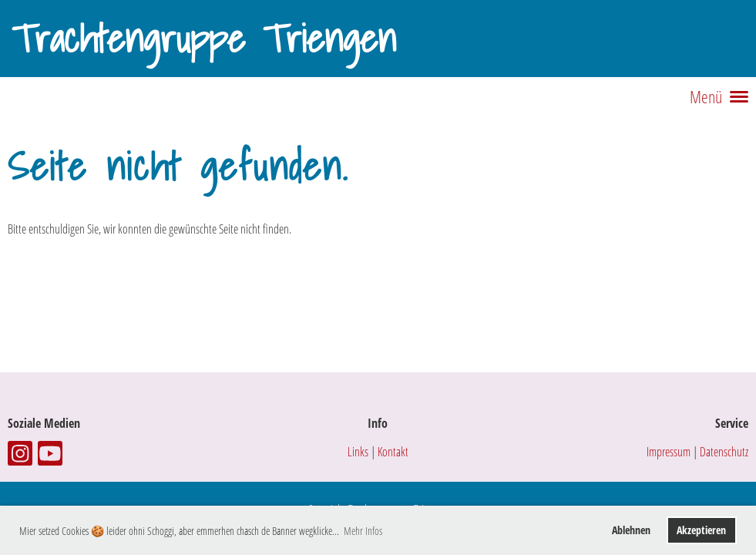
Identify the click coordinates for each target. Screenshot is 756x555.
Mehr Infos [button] (363, 531)
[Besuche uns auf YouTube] (50, 456)
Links (358, 452)
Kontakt (393, 452)
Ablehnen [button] (631, 530)
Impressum (669, 452)
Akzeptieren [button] (701, 530)
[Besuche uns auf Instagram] (20, 456)
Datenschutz (724, 452)
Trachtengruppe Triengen (204, 39)
